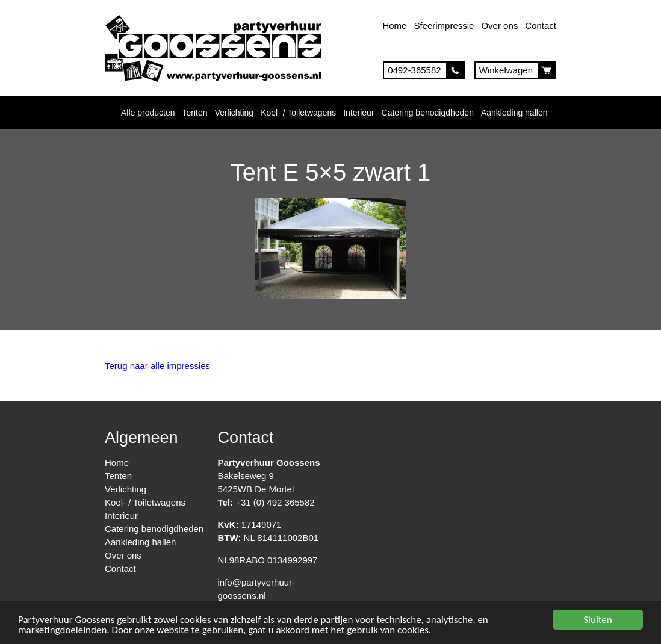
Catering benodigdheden (428, 113)
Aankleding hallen (514, 113)
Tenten (195, 113)
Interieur (358, 113)
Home (394, 26)
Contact (541, 26)
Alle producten (148, 113)
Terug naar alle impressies (157, 366)
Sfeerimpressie (444, 26)
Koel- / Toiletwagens (298, 113)
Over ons (499, 26)
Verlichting (234, 113)
